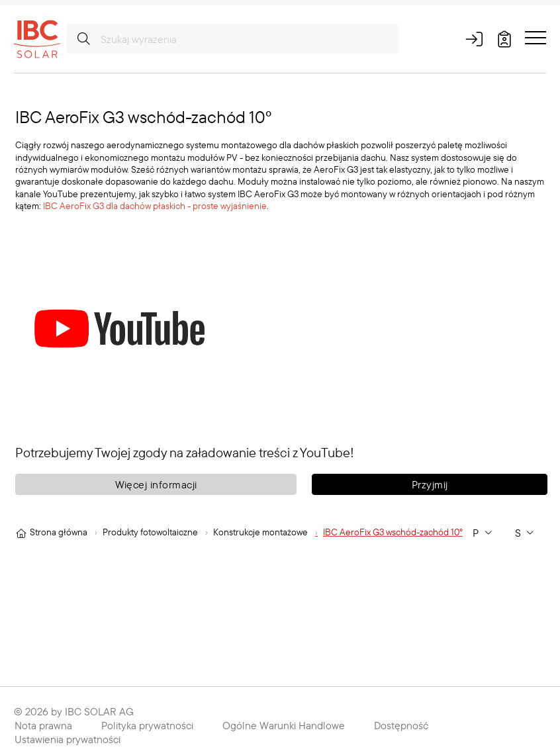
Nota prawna (43, 725)
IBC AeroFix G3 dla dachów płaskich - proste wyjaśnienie (155, 206)
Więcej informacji (156, 484)
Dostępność (401, 725)
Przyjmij (430, 484)
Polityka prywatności (147, 725)
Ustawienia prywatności (68, 739)
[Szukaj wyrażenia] (233, 39)
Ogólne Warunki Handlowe (284, 725)
